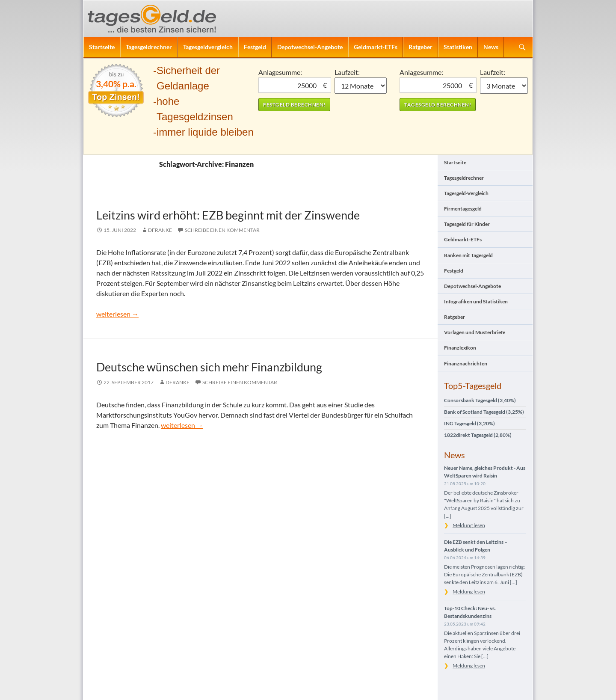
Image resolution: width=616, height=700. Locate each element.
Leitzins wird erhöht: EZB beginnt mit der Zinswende (228, 215)
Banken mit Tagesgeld (468, 255)
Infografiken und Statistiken (476, 301)
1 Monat (361, 86)
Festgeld (255, 47)
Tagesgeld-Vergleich (466, 193)
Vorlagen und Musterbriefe (475, 332)
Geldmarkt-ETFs (376, 47)
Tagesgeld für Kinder (467, 224)
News (491, 47)
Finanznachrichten (466, 363)
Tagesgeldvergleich (208, 47)
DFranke (160, 230)
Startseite (102, 47)
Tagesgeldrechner (149, 47)
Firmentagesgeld (463, 209)
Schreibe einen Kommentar (222, 230)
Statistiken (458, 47)
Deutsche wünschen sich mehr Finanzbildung (209, 367)
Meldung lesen (469, 525)
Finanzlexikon (460, 348)
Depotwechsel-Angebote (310, 47)
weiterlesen (117, 314)
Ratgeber (421, 47)
